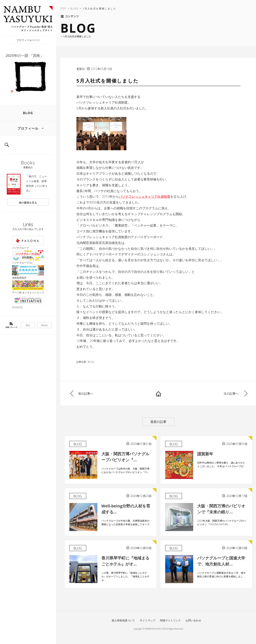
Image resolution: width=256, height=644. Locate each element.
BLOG (28, 113)
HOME (158, 393)
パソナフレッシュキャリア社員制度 (145, 197)
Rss (28, 325)
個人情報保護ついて (123, 620)
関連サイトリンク (170, 620)
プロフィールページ (28, 40)
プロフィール (28, 128)
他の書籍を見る (28, 203)
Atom (44, 325)
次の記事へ (231, 393)
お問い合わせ (193, 620)
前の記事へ (86, 393)
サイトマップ (148, 620)
